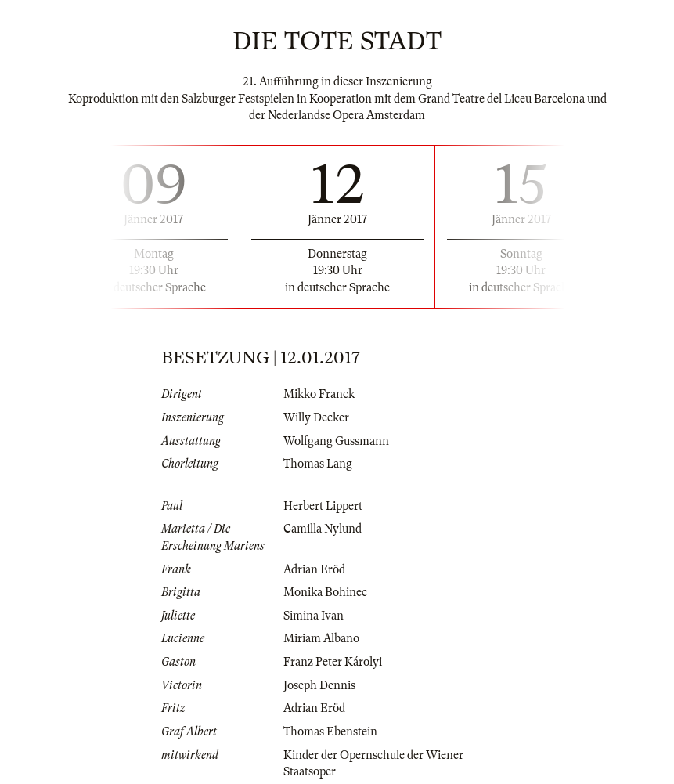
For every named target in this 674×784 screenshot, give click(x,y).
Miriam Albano (321, 638)
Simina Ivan (314, 616)
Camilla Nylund (323, 529)
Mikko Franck (319, 394)
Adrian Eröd (314, 569)
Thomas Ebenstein (330, 732)
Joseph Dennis (319, 685)
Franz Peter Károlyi (333, 662)
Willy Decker (316, 417)
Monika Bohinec (325, 592)
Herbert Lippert (323, 506)
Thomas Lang (318, 464)
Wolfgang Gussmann (336, 441)
